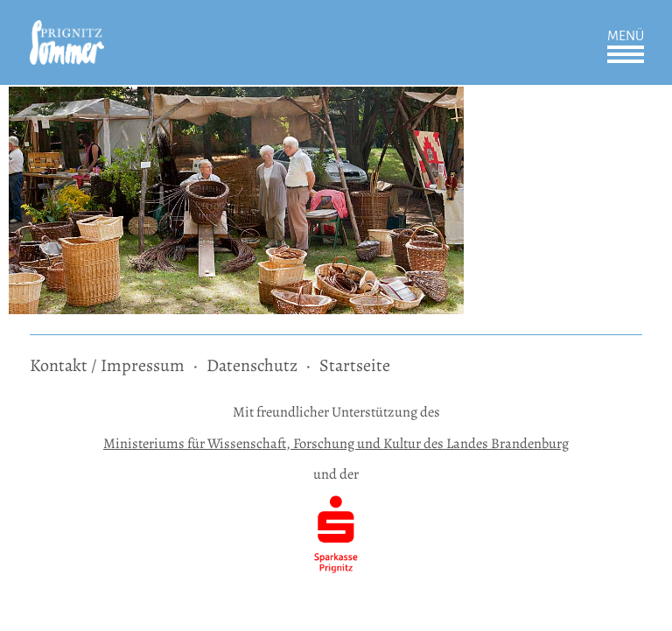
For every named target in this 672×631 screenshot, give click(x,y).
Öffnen (626, 54)
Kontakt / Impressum (107, 365)
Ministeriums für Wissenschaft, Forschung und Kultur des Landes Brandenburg (336, 443)
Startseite (355, 365)
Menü (626, 36)
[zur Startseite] (67, 32)
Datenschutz (252, 365)
